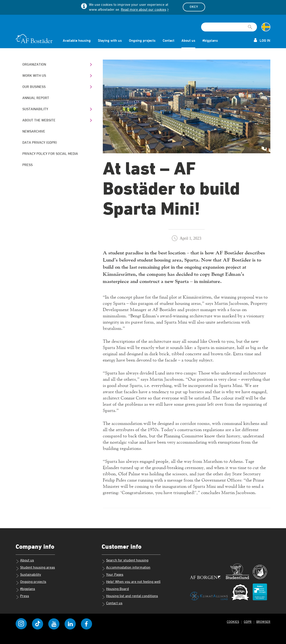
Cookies (232, 622)
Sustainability (35, 109)
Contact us (112, 604)
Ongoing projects (142, 41)
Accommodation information (126, 568)
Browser (263, 622)
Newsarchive (34, 132)
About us (188, 41)
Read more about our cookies (144, 10)
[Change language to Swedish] (266, 27)
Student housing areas (35, 568)
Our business (34, 87)
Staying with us (110, 41)
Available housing (77, 41)
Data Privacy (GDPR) (40, 143)
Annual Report (36, 98)
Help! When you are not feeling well (131, 582)
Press (27, 165)
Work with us (34, 76)
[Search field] (229, 27)
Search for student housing (125, 561)
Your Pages (113, 575)
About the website (39, 120)
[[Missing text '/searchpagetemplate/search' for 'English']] (250, 25)
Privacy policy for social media (50, 154)
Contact (168, 41)
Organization (34, 65)
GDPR (247, 622)
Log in (262, 40)
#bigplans (210, 41)
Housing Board (115, 590)
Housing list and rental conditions (130, 597)
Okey (194, 7)
